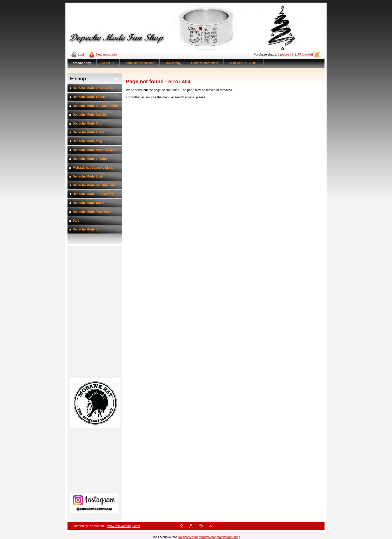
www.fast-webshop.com (124, 526)
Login (82, 54)
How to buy (173, 63)
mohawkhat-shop (228, 537)
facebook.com (188, 537)
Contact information (205, 63)
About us (108, 63)
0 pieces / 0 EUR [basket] (295, 54)
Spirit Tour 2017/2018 (244, 63)
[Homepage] (82, 63)
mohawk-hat (207, 537)
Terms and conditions (140, 63)
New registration (107, 54)
